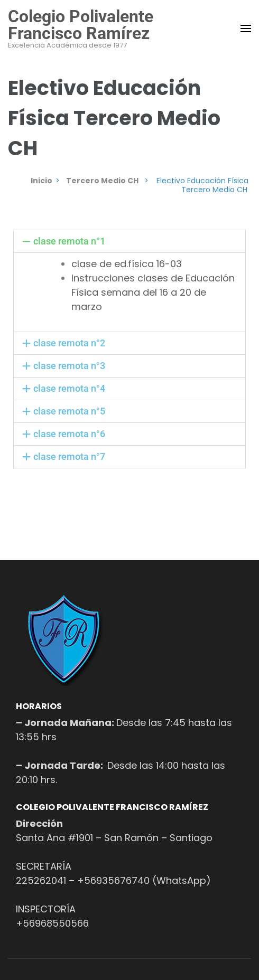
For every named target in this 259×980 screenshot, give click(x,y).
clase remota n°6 (69, 434)
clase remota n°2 (69, 343)
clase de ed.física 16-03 (127, 264)
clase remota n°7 (69, 456)
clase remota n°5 (69, 411)
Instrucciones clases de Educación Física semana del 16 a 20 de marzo (153, 292)
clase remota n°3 (69, 366)
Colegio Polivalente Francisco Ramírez (81, 25)
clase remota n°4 (69, 388)
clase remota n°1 (69, 241)
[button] (129, 241)
